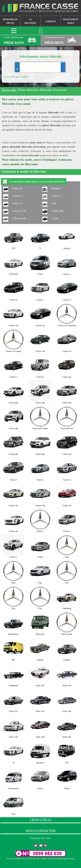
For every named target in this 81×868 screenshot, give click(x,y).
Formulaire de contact (40, 838)
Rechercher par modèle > (17, 77)
